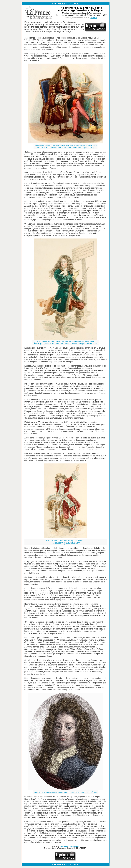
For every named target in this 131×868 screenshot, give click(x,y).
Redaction (94, 18)
